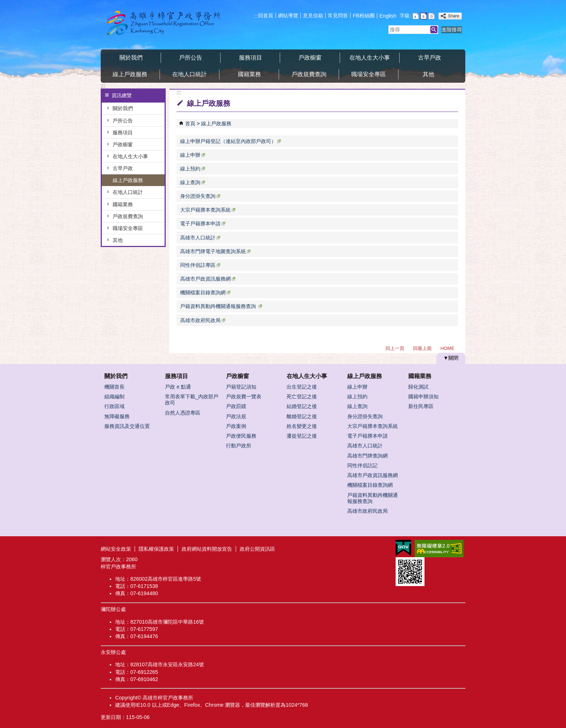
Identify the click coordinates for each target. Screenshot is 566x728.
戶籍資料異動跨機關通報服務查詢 (221, 306)
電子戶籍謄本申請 (203, 224)
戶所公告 (191, 58)
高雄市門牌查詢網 (367, 456)
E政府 (403, 548)
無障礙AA (439, 549)
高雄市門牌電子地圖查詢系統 (215, 251)
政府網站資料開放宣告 (207, 549)
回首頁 (266, 16)
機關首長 (114, 387)
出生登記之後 (302, 387)
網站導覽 (288, 16)
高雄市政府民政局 (203, 320)
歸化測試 (418, 387)
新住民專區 (421, 406)
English (388, 16)
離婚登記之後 (302, 416)
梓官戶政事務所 (162, 23)
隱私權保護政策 (156, 549)
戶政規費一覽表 (244, 396)
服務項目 (251, 58)
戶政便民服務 (241, 436)
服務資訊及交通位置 (127, 426)
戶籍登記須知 (241, 387)
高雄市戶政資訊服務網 (208, 279)
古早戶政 (430, 58)
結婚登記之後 (302, 406)
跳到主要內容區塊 (4, 4)
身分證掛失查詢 (200, 196)
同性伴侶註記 (362, 465)
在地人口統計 (190, 74)
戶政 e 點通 (178, 387)
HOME (447, 348)
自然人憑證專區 (183, 413)
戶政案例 (236, 426)
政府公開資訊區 (257, 549)
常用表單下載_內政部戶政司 (192, 400)
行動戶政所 (239, 446)
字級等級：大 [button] (432, 16)
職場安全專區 (369, 74)
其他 (428, 74)
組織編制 (114, 396)
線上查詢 (193, 182)
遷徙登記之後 (302, 436)
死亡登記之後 (302, 396)
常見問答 (338, 16)
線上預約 (193, 169)
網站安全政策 (116, 549)
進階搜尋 (452, 30)
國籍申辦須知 (423, 396)
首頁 (190, 123)
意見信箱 (313, 16)
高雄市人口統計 (200, 238)
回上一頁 (395, 348)
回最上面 (422, 348)
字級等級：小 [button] (416, 16)
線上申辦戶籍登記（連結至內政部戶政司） (230, 141)
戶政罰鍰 (236, 406)
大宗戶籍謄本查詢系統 (208, 210)
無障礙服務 (117, 416)
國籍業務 (249, 74)
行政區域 (114, 406)
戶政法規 (236, 416)
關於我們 (131, 58)
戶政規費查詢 (309, 74)
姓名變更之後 (302, 426)
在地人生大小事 (370, 58)
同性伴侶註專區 (200, 265)
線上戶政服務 (130, 74)
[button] (434, 30)
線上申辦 (193, 155)
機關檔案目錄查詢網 (205, 292)
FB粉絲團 (363, 16)
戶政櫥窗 (310, 58)
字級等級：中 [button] (424, 16)
